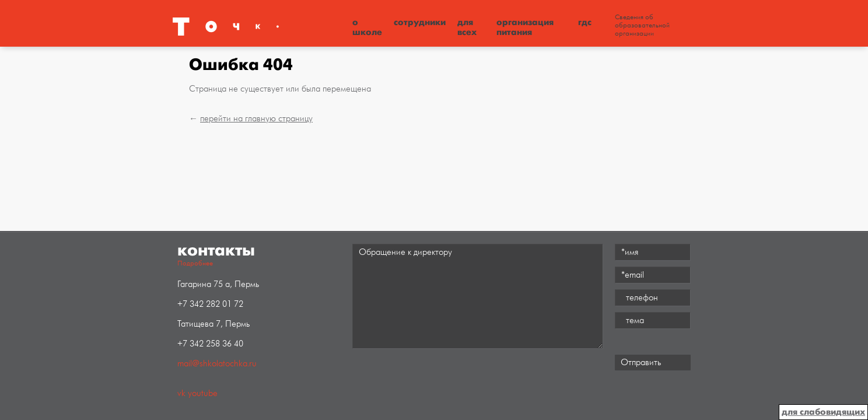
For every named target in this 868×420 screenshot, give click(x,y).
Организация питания (525, 27)
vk (181, 393)
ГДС (585, 22)
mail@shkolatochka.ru (217, 364)
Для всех (467, 27)
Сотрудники (420, 22)
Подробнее (195, 263)
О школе (367, 27)
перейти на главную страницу (256, 119)
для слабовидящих (823, 412)
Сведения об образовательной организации (642, 26)
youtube (203, 393)
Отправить (641, 363)
